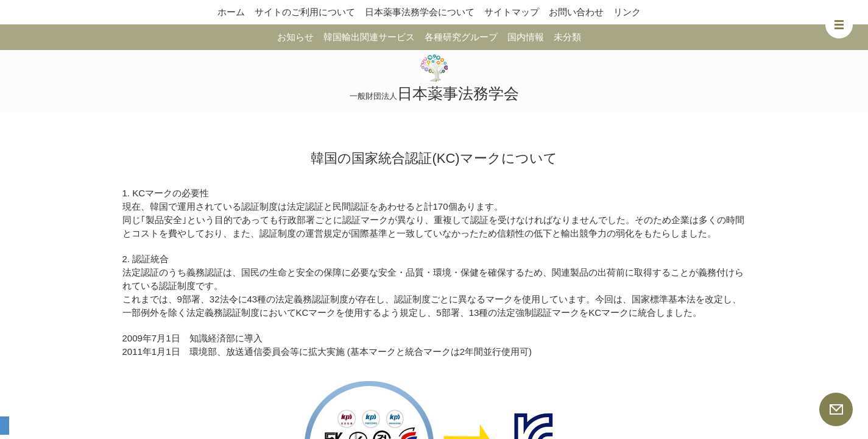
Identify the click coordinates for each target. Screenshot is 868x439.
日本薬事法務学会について (420, 12)
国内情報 (526, 37)
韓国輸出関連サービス (369, 37)
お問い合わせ (576, 12)
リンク (627, 12)
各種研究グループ (461, 37)
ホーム (231, 12)
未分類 (567, 37)
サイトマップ (512, 12)
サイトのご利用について (305, 12)
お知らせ (295, 37)
